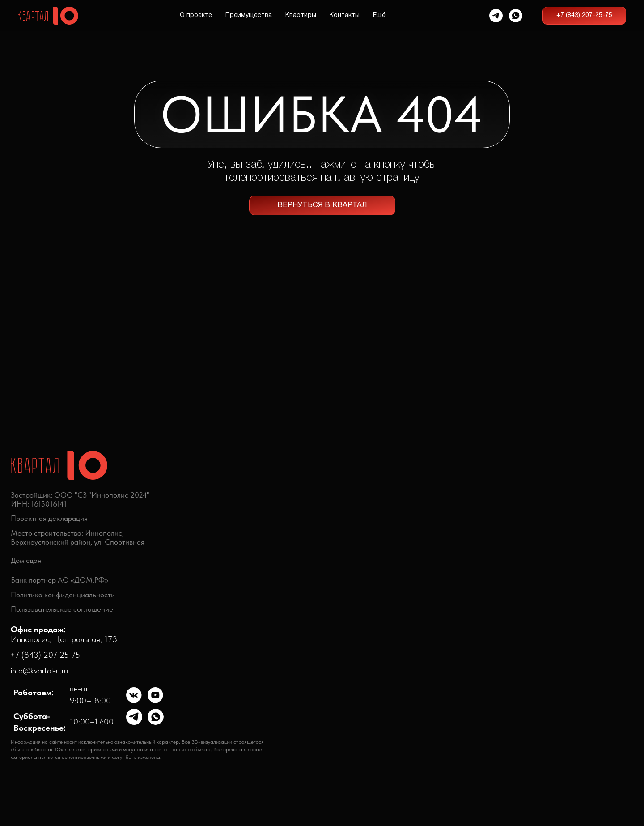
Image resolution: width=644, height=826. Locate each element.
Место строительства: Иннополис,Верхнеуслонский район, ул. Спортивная (78, 537)
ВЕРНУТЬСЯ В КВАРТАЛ (322, 205)
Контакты (345, 15)
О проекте (196, 15)
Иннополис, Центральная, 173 (64, 634)
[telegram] (496, 16)
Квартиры (301, 15)
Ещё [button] (379, 15)
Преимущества (249, 15)
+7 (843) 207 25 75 (45, 655)
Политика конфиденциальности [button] (63, 595)
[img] (134, 695)
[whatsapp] (516, 16)
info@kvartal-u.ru (39, 671)
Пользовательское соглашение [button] (62, 609)
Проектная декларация (49, 518)
